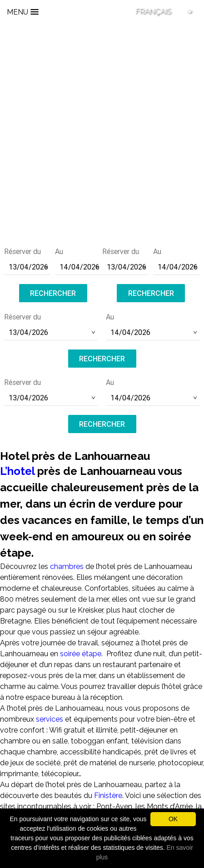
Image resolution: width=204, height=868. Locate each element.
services (50, 719)
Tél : (102, 177)
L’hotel (17, 471)
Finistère (108, 796)
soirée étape (81, 654)
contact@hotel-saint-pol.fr (102, 189)
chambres (67, 566)
